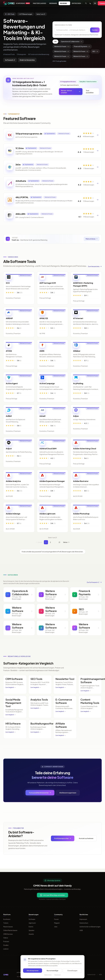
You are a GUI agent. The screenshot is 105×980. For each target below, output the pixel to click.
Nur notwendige (52, 971)
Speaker (32, 930)
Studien (6, 945)
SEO (95, 51)
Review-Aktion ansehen (71, 92)
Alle (55, 41)
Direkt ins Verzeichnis (27, 60)
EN (95, 3)
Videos (6, 938)
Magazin (57, 923)
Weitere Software (62, 46)
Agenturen (32, 923)
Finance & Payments (82, 46)
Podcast (6, 941)
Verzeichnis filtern (63, 25)
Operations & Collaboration (72, 41)
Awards (31, 934)
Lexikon (6, 949)
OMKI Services (8, 934)
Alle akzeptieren (33, 971)
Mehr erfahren (91, 242)
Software (32, 919)
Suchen (95, 30)
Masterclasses (40, 3)
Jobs (56, 927)
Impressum (83, 919)
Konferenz (23, 3)
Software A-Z (10, 60)
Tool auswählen (90, 92)
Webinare (53, 3)
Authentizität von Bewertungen (90, 927)
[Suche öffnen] (86, 3)
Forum (56, 919)
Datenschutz (84, 923)
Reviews (64, 3)
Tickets (6, 923)
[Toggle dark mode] (90, 3)
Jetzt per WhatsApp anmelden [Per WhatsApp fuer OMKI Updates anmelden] (52, 895)
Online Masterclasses (10, 930)
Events (31, 927)
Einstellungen (72, 971)
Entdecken (77, 3)
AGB (81, 930)
